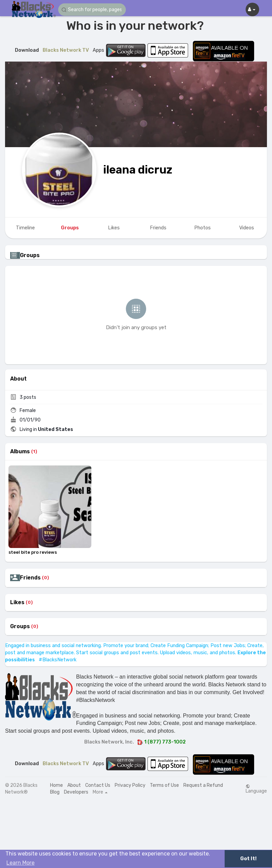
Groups (20, 626)
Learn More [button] (20, 863)
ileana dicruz (138, 170)
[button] (92, 10)
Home (56, 785)
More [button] (100, 792)
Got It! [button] (248, 859)
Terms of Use (164, 785)
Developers (76, 792)
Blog (55, 792)
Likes (17, 602)
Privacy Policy (130, 785)
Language (256, 789)
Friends (30, 578)
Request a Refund (203, 785)
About (74, 785)
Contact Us (98, 785)
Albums (20, 452)
